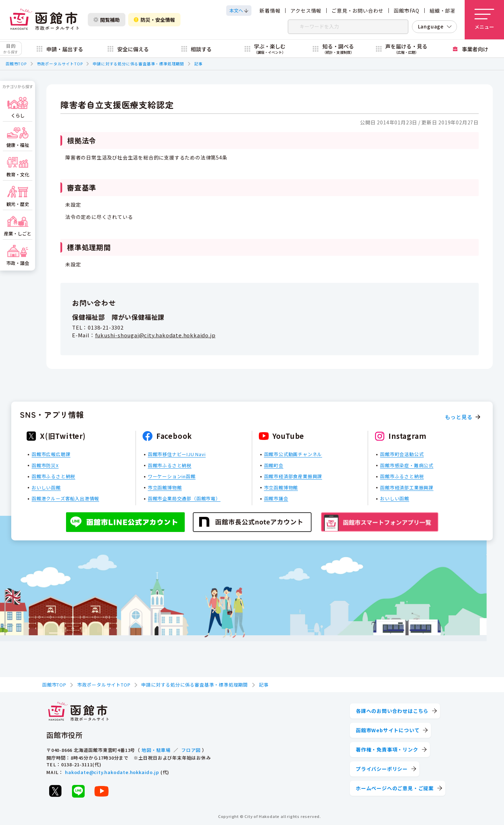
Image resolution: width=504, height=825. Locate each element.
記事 (198, 64)
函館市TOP (16, 64)
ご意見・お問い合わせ (358, 11)
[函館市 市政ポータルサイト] (44, 20)
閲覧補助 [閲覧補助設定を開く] (107, 20)
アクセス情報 (306, 11)
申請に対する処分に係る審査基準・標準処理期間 (138, 64)
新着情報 (270, 11)
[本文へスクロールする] (239, 11)
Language (431, 26)
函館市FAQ (407, 11)
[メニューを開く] (484, 20)
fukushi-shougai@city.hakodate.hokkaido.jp (155, 335)
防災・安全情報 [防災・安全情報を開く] (154, 20)
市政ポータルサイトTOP (60, 64)
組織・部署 (443, 11)
